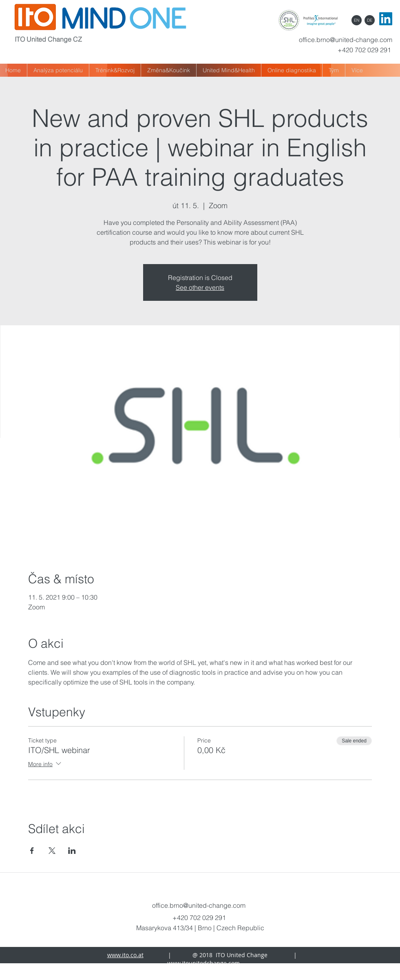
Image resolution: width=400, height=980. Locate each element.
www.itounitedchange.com (203, 963)
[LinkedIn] (386, 19)
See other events (200, 287)
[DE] (370, 20)
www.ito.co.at (125, 955)
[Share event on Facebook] (32, 851)
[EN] (357, 20)
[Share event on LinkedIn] (72, 851)
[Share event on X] (52, 851)
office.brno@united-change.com (346, 40)
